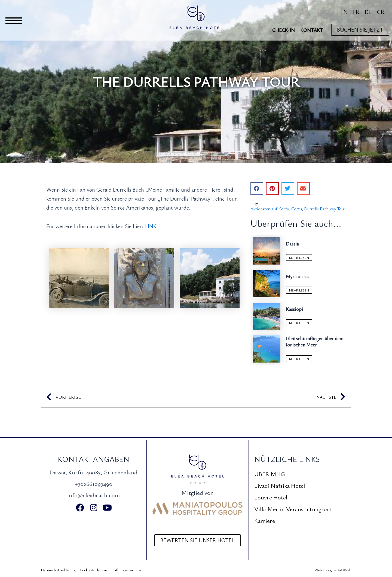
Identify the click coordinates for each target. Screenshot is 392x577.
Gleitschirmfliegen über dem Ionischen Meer (315, 341)
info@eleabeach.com (94, 495)
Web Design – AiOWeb (333, 570)
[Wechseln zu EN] (344, 12)
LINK (150, 226)
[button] (257, 188)
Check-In (284, 30)
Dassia (292, 244)
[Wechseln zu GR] (381, 12)
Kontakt (312, 30)
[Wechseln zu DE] (368, 12)
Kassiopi (294, 309)
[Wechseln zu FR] (356, 12)
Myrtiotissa (298, 276)
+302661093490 (94, 484)
